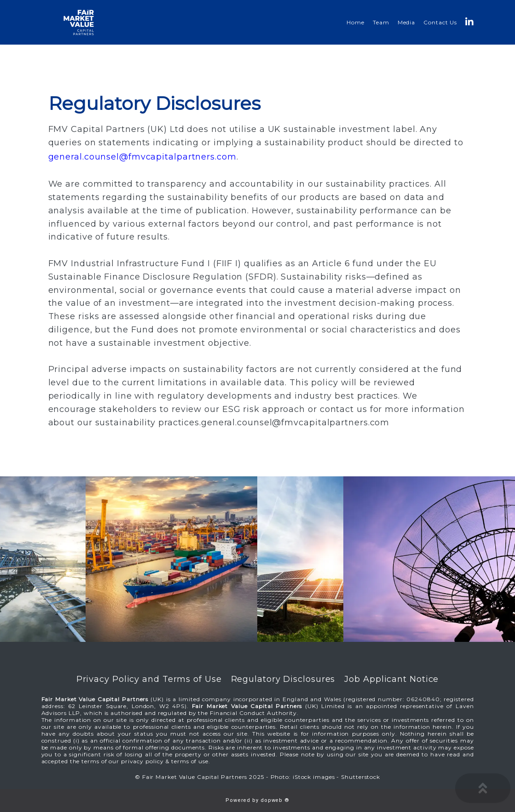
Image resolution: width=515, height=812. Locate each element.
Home (356, 22)
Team (381, 22)
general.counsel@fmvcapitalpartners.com (142, 157)
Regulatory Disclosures (283, 679)
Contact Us (440, 22)
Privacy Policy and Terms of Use (149, 679)
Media (407, 22)
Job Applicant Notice (391, 679)
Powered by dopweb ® (257, 800)
